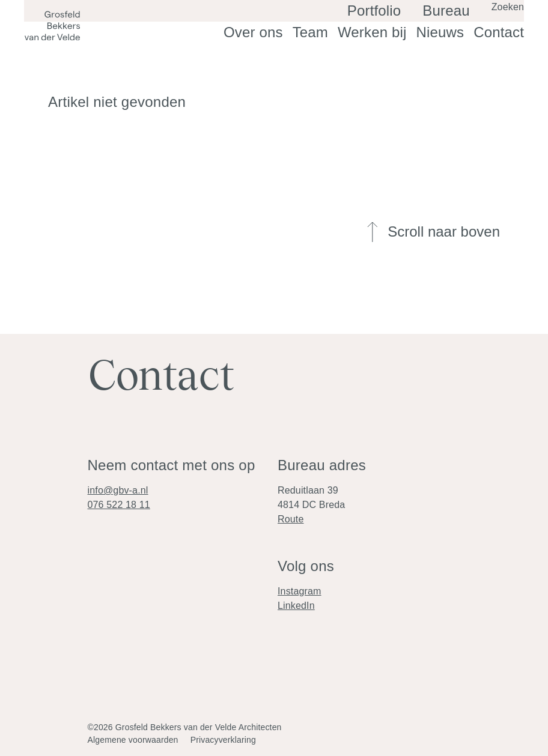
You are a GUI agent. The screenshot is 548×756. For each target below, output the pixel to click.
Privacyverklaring (223, 740)
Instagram (300, 591)
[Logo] (52, 26)
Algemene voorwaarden (133, 740)
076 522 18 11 (119, 505)
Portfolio (398, 24)
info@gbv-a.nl (118, 490)
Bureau (454, 24)
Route (291, 519)
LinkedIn (296, 606)
